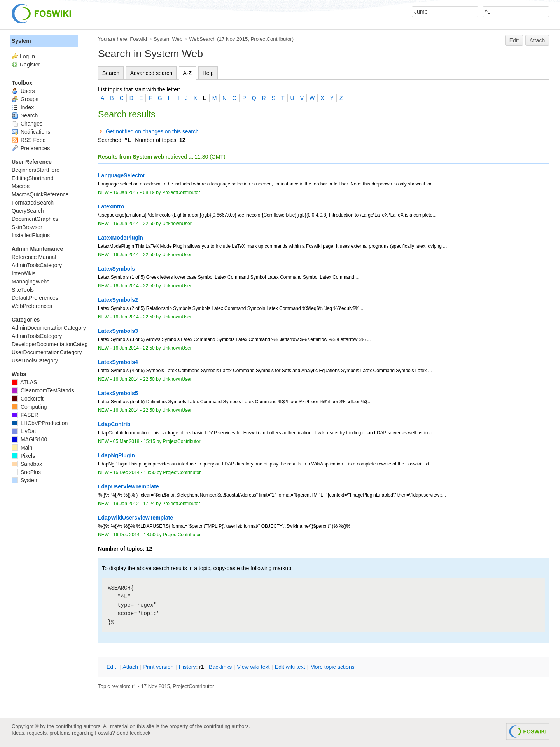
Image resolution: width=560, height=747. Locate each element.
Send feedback (133, 733)
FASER (25, 415)
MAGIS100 (29, 439)
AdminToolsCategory (37, 265)
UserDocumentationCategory (47, 352)
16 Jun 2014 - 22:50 (134, 224)
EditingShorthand (32, 178)
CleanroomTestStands (43, 390)
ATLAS (24, 382)
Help (208, 73)
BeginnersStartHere (36, 170)
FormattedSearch (33, 203)
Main (22, 448)
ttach (130, 667)
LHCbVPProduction (40, 423)
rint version (159, 667)
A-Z (188, 73)
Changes (27, 124)
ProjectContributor (271, 39)
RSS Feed (29, 140)
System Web (168, 39)
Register (30, 65)
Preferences (31, 148)
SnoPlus (26, 472)
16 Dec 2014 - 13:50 (134, 472)
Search (111, 73)
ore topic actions (332, 667)
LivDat (24, 431)
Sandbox (27, 464)
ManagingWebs (31, 282)
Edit (514, 40)
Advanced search (151, 73)
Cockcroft (28, 399)
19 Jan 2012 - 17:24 (134, 504)
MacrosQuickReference (40, 194)
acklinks (220, 667)
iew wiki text (254, 667)
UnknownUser (177, 224)
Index (23, 107)
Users (23, 91)
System (21, 41)
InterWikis (24, 273)
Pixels (23, 456)
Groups (25, 99)
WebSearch (202, 39)
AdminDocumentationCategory (49, 328)
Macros (21, 186)
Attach (537, 40)
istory (187, 667)
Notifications (31, 132)
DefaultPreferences (35, 298)
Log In (27, 56)
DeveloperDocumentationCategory (53, 344)
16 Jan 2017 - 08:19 (134, 192)
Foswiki (138, 39)
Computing (29, 407)
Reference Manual (34, 257)
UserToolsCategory (35, 360)
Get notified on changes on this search (152, 131)
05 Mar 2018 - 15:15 (134, 441)
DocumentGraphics (35, 219)
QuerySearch (28, 211)
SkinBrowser (27, 227)
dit (112, 667)
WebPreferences (32, 306)
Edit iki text (290, 667)
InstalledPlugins (31, 235)
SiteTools (23, 290)
